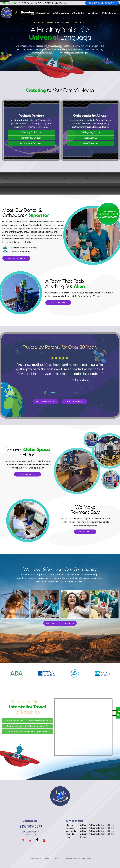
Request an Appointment (102, 3)
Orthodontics (79, 13)
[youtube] (44, 840)
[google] (23, 840)
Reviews (105, 13)
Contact (114, 13)
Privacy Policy (57, 858)
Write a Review (74, 402)
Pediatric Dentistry (62, 13)
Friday (69, 837)
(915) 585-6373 (11, 3)
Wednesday (71, 831)
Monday (70, 825)
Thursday (70, 834)
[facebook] (16, 840)
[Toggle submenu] (50, 13)
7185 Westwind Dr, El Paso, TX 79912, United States (44, 3)
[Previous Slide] (45, 392)
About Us (46, 13)
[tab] (53, 392)
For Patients (94, 13)
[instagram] (30, 840)
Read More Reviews (46, 402)
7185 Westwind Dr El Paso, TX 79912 (30, 833)
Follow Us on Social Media (60, 623)
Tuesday (70, 828)
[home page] (18, 13)
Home (37, 13)
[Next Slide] (75, 392)
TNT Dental (87, 858)
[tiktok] (37, 840)
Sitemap (47, 858)
